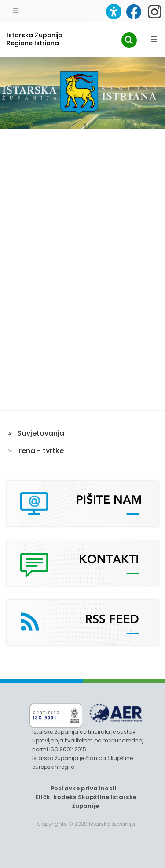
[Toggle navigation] (16, 10)
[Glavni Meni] (154, 39)
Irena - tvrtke (40, 451)
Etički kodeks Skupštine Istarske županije (86, 801)
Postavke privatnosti (84, 788)
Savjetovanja (41, 433)
